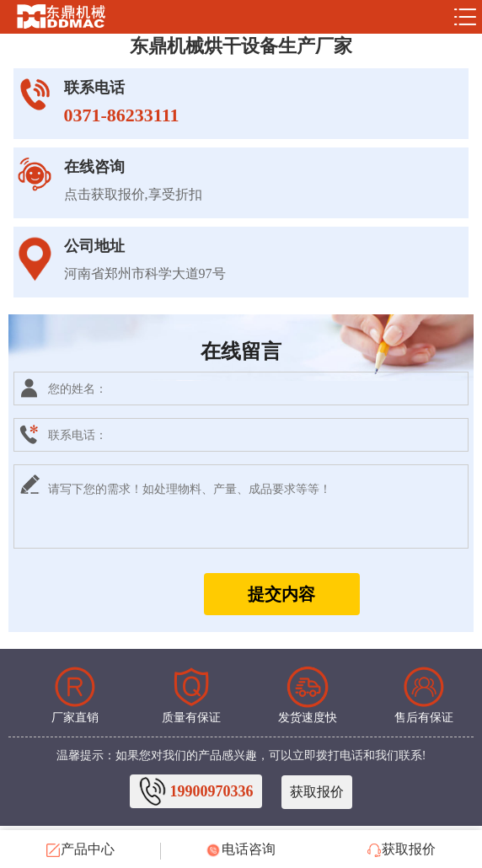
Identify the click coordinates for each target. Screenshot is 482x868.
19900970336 (212, 791)
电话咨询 (241, 849)
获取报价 (317, 792)
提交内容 (281, 594)
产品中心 (81, 849)
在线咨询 (94, 167)
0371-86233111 (122, 115)
